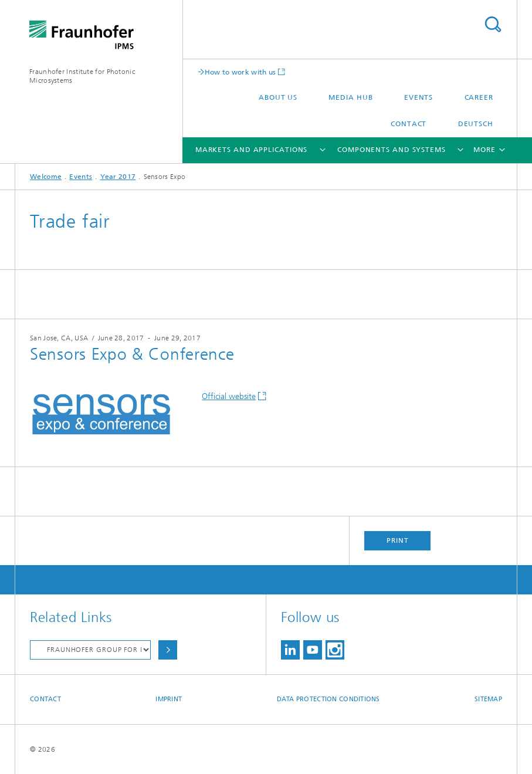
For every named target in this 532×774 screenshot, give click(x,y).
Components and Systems (392, 150)
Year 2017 (118, 177)
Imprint (169, 699)
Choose (168, 650)
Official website (229, 396)
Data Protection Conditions (328, 699)
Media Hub (350, 97)
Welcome (46, 177)
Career (479, 97)
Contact (409, 124)
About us (278, 97)
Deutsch (476, 124)
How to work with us (240, 72)
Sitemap (488, 699)
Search (493, 24)
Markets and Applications (252, 150)
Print (398, 540)
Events (419, 97)
